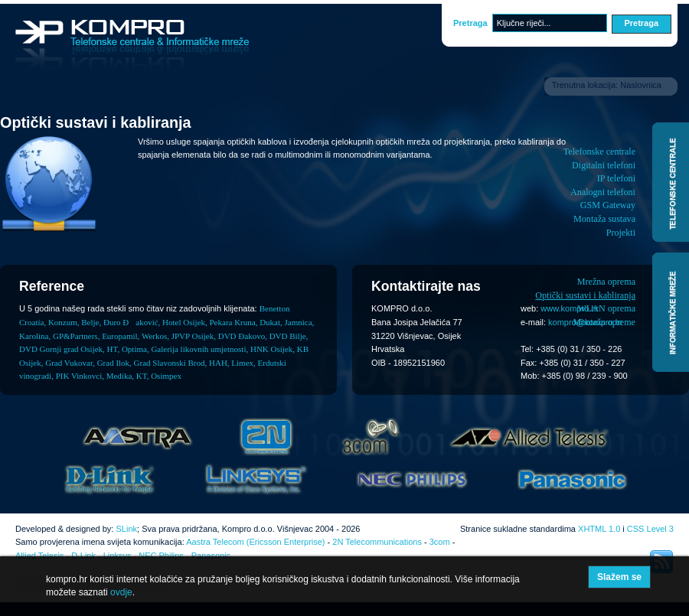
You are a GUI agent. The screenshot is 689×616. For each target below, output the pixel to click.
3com (440, 542)
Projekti (621, 233)
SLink (126, 529)
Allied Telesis (39, 556)
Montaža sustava (604, 219)
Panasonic (211, 556)
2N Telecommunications (377, 542)
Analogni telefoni (603, 192)
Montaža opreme (604, 322)
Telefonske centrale (599, 152)
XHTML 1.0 (599, 529)
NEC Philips (161, 556)
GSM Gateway (608, 205)
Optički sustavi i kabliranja (585, 295)
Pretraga (470, 23)
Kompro (132, 46)
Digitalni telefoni (604, 165)
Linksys (118, 556)
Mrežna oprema (606, 282)
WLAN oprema (606, 308)
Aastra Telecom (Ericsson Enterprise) (255, 542)
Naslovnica (641, 85)
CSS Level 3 (650, 529)
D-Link (83, 556)
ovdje (121, 592)
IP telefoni (616, 178)
